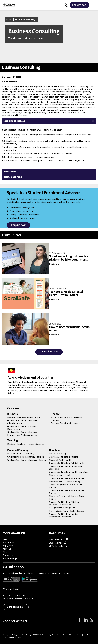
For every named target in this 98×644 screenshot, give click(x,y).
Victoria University (45, 635)
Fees (5, 539)
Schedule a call (16, 607)
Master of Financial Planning (21, 453)
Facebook (83, 624)
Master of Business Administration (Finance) (67, 419)
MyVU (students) (57, 539)
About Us (7, 549)
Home (9, 19)
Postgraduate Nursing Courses (63, 508)
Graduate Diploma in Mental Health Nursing (66, 486)
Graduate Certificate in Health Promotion (69, 472)
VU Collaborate (56, 546)
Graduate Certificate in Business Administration (22, 422)
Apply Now (8, 546)
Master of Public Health (60, 460)
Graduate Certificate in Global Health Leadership (67, 467)
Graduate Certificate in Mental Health (67, 478)
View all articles (49, 352)
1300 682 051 (9, 599)
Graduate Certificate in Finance (65, 423)
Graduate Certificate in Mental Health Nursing (67, 492)
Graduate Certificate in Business (22, 432)
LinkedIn (88, 624)
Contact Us (8, 555)
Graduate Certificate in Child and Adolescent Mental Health (64, 503)
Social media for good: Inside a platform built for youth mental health (69, 260)
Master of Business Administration (24, 417)
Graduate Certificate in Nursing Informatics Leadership (64, 515)
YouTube (94, 624)
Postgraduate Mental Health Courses (66, 511)
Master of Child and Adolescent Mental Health (67, 497)
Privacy (5, 635)
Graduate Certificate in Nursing (64, 457)
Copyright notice (19, 635)
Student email (56, 543)
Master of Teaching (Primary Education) (26, 444)
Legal (11, 635)
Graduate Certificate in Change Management (22, 428)
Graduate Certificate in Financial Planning (27, 460)
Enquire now (79, 5)
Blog (5, 552)
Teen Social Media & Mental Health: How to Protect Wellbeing (66, 295)
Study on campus (11, 558)
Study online (9, 542)
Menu (93, 5)
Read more (54, 264)
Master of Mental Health (61, 475)
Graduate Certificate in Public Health (66, 463)
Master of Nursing (57, 453)
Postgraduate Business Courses (22, 435)
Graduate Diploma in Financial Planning (26, 457)
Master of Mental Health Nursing (64, 482)
